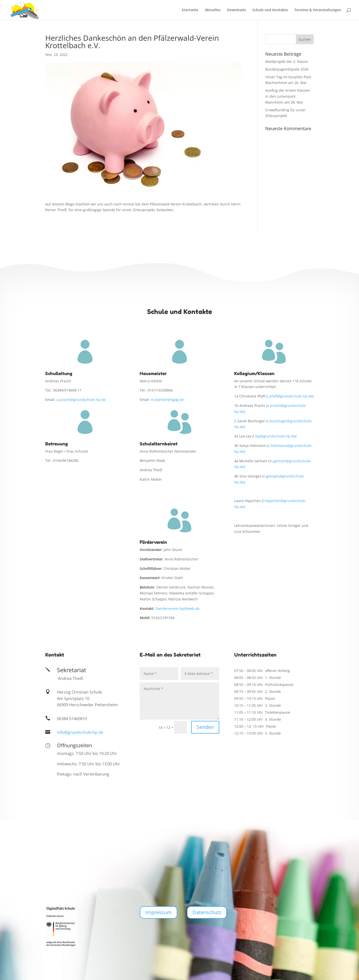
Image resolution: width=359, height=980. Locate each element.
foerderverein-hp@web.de (178, 608)
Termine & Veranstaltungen (318, 10)
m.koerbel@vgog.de (167, 400)
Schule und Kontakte (270, 10)
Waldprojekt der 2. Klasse (287, 61)
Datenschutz (207, 912)
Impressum (158, 912)
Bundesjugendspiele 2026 (287, 69)
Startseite (190, 10)
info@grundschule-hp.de (80, 732)
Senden (205, 727)
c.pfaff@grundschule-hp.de (290, 396)
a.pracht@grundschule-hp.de (81, 400)
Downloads (236, 10)
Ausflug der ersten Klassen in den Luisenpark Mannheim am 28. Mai (288, 96)
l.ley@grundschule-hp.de (274, 436)
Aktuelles (213, 10)
